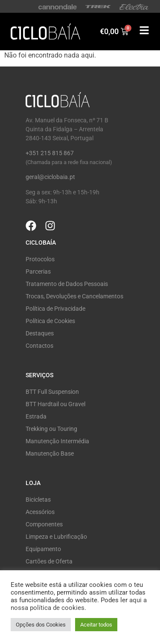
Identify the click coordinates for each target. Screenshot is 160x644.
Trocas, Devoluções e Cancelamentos (74, 296)
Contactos (39, 346)
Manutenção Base (50, 453)
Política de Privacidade (55, 309)
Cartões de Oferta (49, 561)
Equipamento (43, 549)
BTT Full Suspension (52, 392)
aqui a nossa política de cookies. (79, 604)
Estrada (36, 416)
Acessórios (40, 512)
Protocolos (40, 259)
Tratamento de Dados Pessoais (67, 284)
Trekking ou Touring (51, 429)
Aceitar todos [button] (96, 625)
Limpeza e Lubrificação (56, 537)
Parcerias (38, 271)
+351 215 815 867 (50, 153)
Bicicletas (38, 500)
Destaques (40, 333)
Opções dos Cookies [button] (41, 625)
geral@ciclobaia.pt (50, 177)
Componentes (44, 524)
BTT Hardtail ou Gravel (55, 404)
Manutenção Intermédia (57, 441)
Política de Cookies (50, 321)
